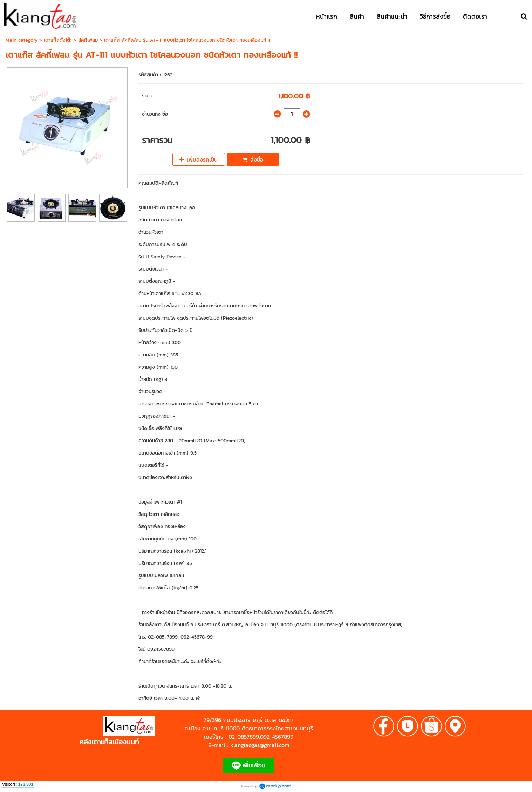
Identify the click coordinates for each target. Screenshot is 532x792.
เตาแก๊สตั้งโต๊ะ (58, 40)
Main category (22, 40)
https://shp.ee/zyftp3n (83, 734)
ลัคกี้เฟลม (88, 40)
